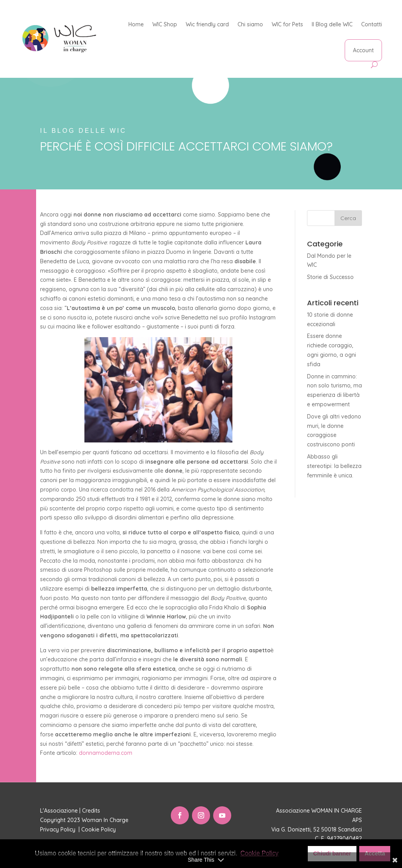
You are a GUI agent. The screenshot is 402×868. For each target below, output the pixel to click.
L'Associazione (59, 811)
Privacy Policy (58, 829)
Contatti (372, 24)
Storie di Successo (330, 277)
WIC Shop (165, 24)
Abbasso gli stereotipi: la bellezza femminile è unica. (334, 466)
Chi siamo (250, 24)
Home (136, 24)
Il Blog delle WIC (332, 24)
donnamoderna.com (106, 753)
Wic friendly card (207, 24)
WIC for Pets (287, 24)
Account (363, 50)
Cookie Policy (99, 829)
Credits (91, 811)
